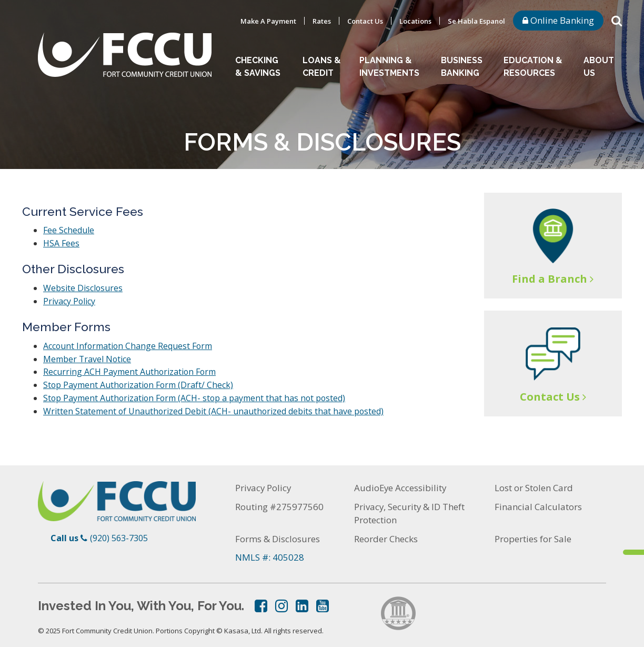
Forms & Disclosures (278, 534)
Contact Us (365, 21)
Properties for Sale (533, 534)
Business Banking (462, 67)
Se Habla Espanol (476, 21)
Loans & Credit (322, 67)
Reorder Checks (386, 534)
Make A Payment (268, 21)
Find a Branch (550, 279)
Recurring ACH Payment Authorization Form (130, 369)
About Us (599, 67)
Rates (322, 21)
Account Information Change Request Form (129, 344)
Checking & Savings (258, 67)
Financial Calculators (538, 501)
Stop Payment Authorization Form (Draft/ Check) (139, 382)
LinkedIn (302, 601)
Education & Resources (533, 67)
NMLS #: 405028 (270, 553)
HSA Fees (61, 243)
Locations (415, 21)
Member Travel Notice (88, 356)
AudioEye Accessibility (401, 483)
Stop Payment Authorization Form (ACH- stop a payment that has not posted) (196, 394)
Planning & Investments (389, 67)
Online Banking (558, 20)
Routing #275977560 (279, 501)
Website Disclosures (83, 287)
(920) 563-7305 (119, 533)
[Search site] (617, 20)
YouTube (323, 601)
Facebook (261, 601)
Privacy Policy (69, 300)
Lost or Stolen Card (534, 483)
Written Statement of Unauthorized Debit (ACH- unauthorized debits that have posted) (214, 407)
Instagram (281, 601)
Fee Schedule (69, 230)
